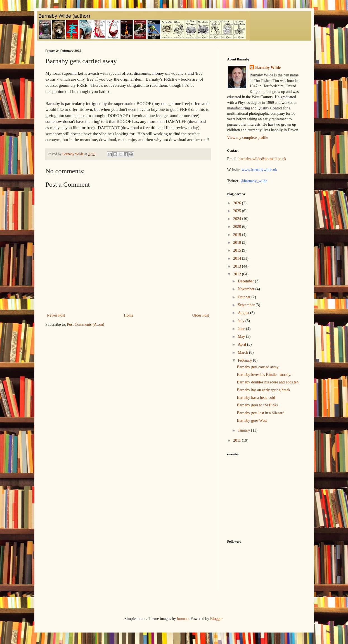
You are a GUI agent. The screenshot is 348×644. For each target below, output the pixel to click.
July (242, 321)
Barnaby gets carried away (258, 367)
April (242, 344)
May (242, 337)
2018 (238, 243)
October (245, 297)
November (247, 289)
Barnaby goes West (252, 421)
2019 (238, 235)
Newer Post (56, 315)
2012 (238, 274)
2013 (238, 266)
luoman (183, 619)
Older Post (201, 315)
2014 (238, 258)
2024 (238, 219)
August (244, 313)
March (243, 353)
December (246, 281)
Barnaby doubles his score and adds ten (268, 382)
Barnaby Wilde (268, 68)
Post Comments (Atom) (86, 325)
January (244, 430)
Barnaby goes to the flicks (257, 405)
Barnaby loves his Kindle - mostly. (264, 375)
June (242, 329)
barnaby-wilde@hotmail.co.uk (262, 159)
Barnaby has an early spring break (263, 390)
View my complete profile (248, 138)
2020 (238, 227)
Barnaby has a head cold (256, 398)
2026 (238, 203)
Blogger (216, 619)
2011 (237, 440)
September (247, 305)
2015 (238, 250)
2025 (238, 211)
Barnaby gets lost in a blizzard (261, 413)
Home (129, 315)
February (245, 360)
